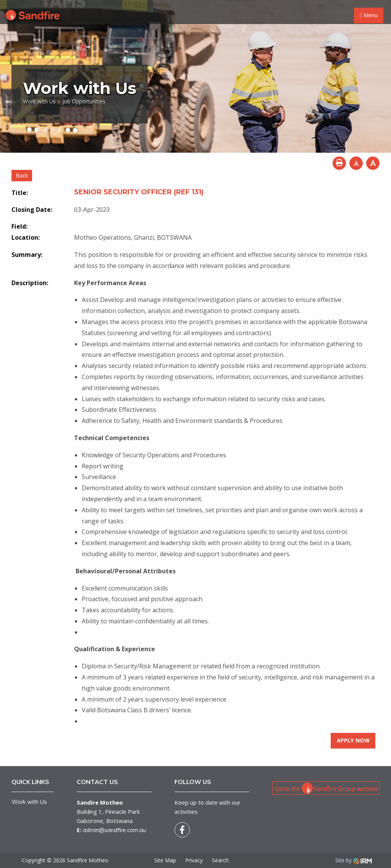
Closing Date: (32, 210)
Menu (368, 15)
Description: (30, 283)
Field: (19, 226)
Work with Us (29, 802)
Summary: (27, 255)
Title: (20, 193)
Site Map (165, 860)
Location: (26, 237)
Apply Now (353, 740)
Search (220, 860)
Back (22, 175)
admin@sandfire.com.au (114, 830)
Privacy (194, 860)
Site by (354, 860)
